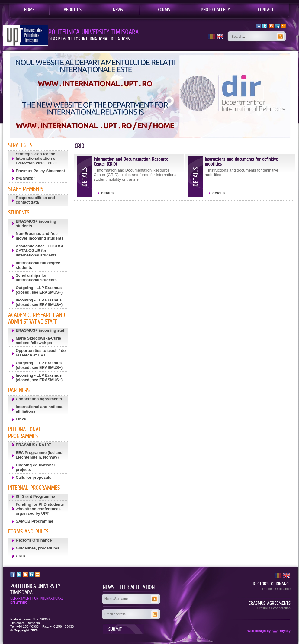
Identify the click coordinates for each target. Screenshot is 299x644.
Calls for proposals (34, 477)
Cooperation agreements (39, 399)
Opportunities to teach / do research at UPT (41, 353)
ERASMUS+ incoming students (36, 224)
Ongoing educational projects (35, 467)
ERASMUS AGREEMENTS (270, 603)
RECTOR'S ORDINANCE (272, 584)
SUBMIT (115, 629)
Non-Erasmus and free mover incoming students (40, 236)
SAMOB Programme (34, 521)
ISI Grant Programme (35, 496)
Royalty (281, 631)
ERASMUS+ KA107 (33, 445)
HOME (29, 9)
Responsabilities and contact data (35, 200)
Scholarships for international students (36, 278)
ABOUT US (73, 9)
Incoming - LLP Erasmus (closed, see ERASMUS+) (39, 302)
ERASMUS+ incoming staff (41, 330)
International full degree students (38, 265)
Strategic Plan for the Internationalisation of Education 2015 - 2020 (36, 158)
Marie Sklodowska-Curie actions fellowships (38, 340)
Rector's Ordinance (34, 540)
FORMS (164, 9)
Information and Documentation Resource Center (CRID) (131, 161)
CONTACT (266, 9)
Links (21, 419)
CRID (21, 556)
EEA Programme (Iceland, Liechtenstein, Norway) (40, 455)
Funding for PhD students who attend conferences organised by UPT (40, 509)
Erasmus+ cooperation (274, 608)
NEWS (118, 9)
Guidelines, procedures (38, 548)
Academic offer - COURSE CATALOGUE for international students (40, 251)
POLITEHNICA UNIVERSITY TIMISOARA (35, 589)
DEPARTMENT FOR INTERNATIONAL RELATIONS (37, 601)
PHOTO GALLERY (215, 9)
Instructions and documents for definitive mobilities (241, 161)
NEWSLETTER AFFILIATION (129, 587)
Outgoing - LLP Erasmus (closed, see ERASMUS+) (39, 290)
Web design (257, 631)
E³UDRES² (25, 179)
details (107, 193)
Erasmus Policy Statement (40, 171)
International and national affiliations (40, 409)
